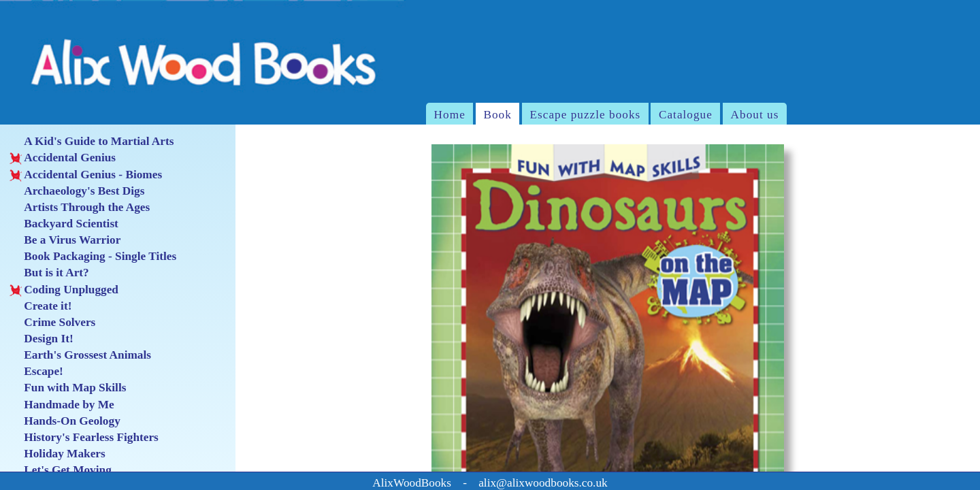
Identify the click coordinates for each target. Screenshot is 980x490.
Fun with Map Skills (68, 388)
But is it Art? (49, 273)
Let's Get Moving (60, 470)
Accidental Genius (63, 158)
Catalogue (686, 115)
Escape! (36, 372)
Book (497, 115)
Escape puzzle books (585, 115)
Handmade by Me (62, 405)
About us (755, 115)
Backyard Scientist (64, 224)
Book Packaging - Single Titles (93, 257)
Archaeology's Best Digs (77, 191)
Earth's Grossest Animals (80, 355)
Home (450, 115)
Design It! (41, 339)
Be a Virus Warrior (65, 240)
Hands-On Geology (65, 421)
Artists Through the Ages (80, 208)
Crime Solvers (52, 323)
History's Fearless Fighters (84, 438)
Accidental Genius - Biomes (86, 175)
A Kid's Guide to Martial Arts (92, 142)
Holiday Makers (57, 454)
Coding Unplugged (64, 290)
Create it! (40, 306)
